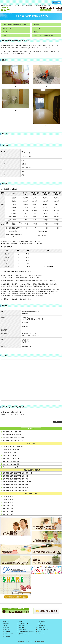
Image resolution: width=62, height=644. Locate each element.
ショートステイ (23, 625)
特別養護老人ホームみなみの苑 (12, 432)
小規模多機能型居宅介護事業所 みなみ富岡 (16, 485)
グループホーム (31, 444)
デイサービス (22, 628)
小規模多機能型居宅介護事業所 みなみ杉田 (16, 488)
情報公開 (7, 630)
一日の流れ (37, 28)
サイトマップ (41, 634)
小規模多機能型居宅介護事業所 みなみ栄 (15, 491)
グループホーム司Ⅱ (9, 508)
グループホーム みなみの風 (11, 461)
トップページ (6, 621)
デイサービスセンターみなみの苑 (13, 441)
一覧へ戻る (58, 422)
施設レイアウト (7, 28)
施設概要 (36, 32)
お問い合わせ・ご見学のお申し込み (44, 35)
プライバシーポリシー (43, 630)
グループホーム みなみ (10, 455)
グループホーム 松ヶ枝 (10, 452)
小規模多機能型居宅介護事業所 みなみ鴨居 (16, 479)
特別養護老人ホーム (24, 623)
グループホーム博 (8, 497)
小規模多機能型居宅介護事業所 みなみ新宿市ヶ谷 (18, 473)
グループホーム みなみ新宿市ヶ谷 (13, 447)
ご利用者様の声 (41, 625)
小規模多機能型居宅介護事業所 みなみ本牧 (15, 25)
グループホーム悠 (8, 505)
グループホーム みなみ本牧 (11, 449)
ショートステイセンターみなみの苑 (13, 438)
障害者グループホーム (31, 494)
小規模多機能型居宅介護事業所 (31, 470)
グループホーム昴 (8, 502)
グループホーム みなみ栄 (10, 467)
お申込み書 (7, 632)
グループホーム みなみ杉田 (11, 464)
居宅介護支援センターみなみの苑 (13, 435)
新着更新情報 (6, 623)
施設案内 (36, 25)
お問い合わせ (41, 628)
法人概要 (7, 628)
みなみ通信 (7, 636)
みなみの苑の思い (42, 621)
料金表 (39, 623)
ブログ (39, 632)
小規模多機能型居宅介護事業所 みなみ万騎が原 (17, 482)
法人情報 (5, 625)
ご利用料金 (6, 32)
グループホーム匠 (8, 500)
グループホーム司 (8, 514)
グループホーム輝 (8, 511)
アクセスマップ (7, 35)
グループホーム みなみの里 (11, 458)
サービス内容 (20, 621)
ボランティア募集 (9, 634)
